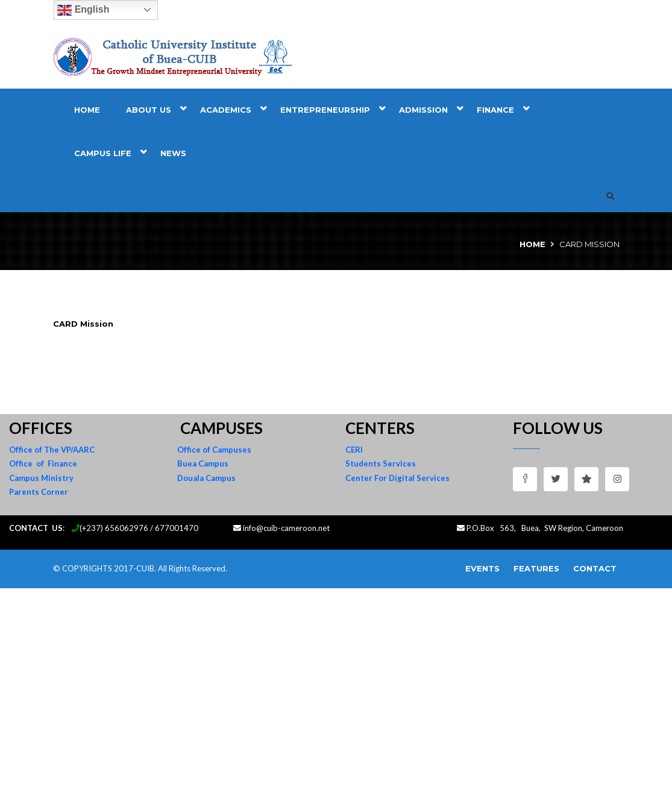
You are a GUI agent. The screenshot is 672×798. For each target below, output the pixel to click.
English (83, 10)
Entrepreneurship (325, 110)
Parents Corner (39, 492)
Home (87, 110)
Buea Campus (203, 463)
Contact (595, 568)
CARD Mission (83, 324)
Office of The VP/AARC (52, 450)
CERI (354, 450)
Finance (495, 110)
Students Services (381, 463)
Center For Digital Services (397, 478)
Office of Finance (43, 463)
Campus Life (103, 153)
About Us (149, 110)
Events (482, 568)
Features (536, 568)
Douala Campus (206, 478)
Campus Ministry (41, 478)
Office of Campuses (214, 450)
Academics (226, 110)
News (173, 153)
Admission (423, 110)
